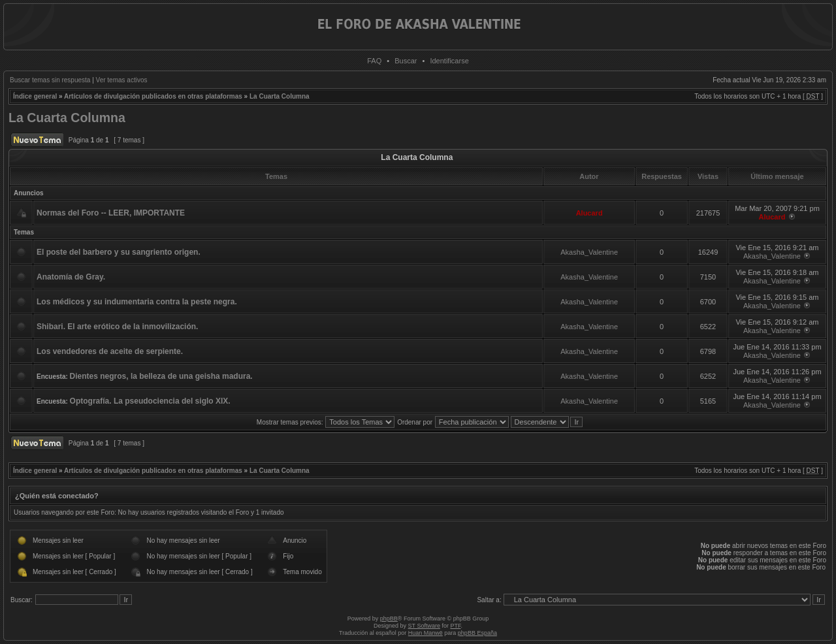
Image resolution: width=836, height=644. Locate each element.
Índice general (35, 96)
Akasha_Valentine (589, 252)
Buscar (406, 61)
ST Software (424, 626)
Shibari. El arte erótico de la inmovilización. (117, 327)
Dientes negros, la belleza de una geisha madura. (161, 376)
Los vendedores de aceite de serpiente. (110, 351)
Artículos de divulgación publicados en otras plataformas (153, 96)
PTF (455, 626)
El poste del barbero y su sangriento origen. (119, 252)
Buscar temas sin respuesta (50, 80)
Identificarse (449, 61)
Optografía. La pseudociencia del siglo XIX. (150, 401)
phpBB (389, 619)
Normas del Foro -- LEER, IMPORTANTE (111, 213)
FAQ (374, 61)
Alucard (589, 213)
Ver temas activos (122, 80)
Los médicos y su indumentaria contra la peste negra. (137, 302)
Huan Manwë (426, 633)
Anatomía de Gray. (71, 277)
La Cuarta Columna (280, 96)
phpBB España (477, 633)
